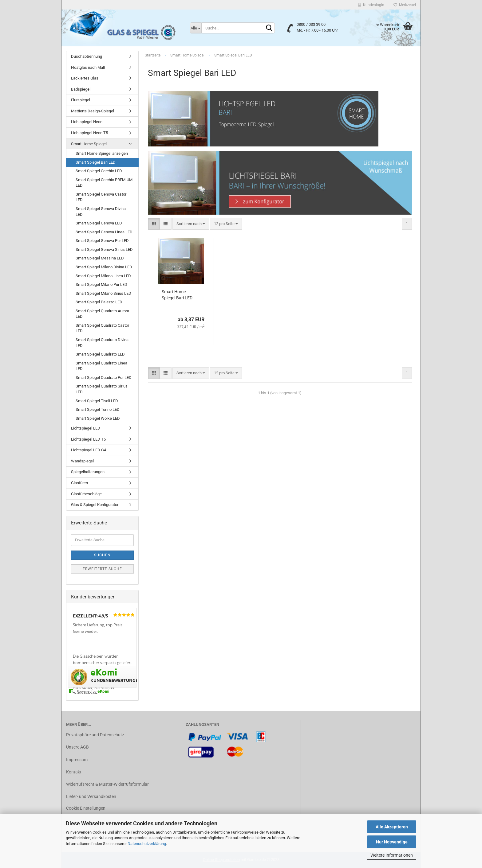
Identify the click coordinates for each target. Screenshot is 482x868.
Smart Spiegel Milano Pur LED (101, 284)
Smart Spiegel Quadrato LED (100, 354)
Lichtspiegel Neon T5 (89, 133)
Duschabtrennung (87, 56)
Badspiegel (81, 89)
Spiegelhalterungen (88, 472)
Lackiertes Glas (85, 78)
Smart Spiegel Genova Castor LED (101, 197)
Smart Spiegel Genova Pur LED (102, 241)
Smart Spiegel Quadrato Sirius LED (102, 389)
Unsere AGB (77, 747)
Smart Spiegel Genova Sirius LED (104, 249)
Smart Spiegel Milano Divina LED (104, 267)
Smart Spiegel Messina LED (100, 258)
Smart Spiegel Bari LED (96, 162)
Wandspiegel (82, 461)
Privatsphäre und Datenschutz (95, 735)
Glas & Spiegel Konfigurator (95, 505)
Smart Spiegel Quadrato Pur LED (104, 378)
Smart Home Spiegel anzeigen (102, 153)
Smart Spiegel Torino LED (98, 409)
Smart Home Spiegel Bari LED (177, 295)
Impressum (77, 760)
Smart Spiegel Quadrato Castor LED (102, 328)
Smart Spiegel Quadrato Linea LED (101, 366)
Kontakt (74, 772)
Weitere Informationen (392, 855)
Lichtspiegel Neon (87, 122)
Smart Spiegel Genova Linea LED (104, 232)
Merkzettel (405, 5)
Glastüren (79, 483)
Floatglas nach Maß (88, 67)
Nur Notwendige (392, 842)
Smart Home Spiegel (89, 144)
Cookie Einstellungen (86, 808)
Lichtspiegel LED (86, 428)
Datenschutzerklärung (147, 844)
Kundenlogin (371, 5)
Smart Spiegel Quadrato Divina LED (102, 343)
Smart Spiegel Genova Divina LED (101, 212)
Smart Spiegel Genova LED (99, 223)
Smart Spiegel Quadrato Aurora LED (102, 314)
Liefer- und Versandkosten (91, 796)
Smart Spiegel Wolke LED (98, 418)
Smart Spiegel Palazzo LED (99, 302)
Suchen (102, 555)
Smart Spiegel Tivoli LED (97, 401)
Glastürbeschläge (86, 494)
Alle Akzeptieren (392, 827)
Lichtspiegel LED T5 (88, 439)
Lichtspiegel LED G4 (89, 450)
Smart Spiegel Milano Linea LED (103, 276)
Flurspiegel (81, 100)
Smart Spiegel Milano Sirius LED (103, 293)
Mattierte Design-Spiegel (93, 111)
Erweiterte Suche (102, 569)
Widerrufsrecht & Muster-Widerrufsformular (107, 784)
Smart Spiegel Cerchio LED (99, 171)
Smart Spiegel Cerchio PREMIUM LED (104, 183)
